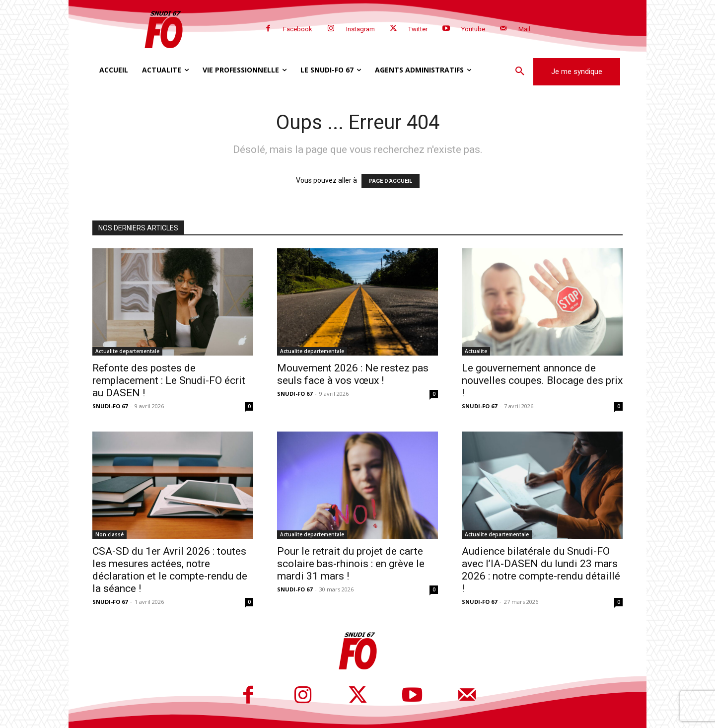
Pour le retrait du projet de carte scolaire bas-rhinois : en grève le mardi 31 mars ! (351, 564)
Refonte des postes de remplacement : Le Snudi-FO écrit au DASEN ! (169, 380)
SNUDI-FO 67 (110, 406)
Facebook (298, 29)
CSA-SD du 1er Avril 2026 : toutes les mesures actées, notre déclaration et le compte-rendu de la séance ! (170, 570)
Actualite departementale (127, 351)
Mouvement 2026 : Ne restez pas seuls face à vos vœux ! (353, 374)
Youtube (473, 29)
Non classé (109, 534)
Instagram (360, 29)
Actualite (476, 351)
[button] (520, 72)
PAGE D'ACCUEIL (391, 181)
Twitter (418, 29)
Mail (524, 29)
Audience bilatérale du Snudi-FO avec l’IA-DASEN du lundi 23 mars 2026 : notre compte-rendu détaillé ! (541, 570)
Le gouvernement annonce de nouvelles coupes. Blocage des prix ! (542, 380)
